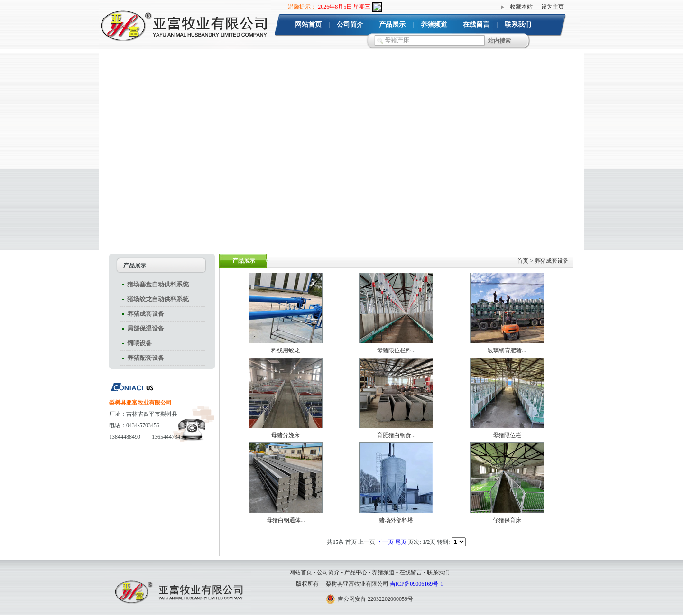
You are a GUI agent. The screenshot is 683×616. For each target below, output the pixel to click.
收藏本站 (521, 7)
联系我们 (518, 24)
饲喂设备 (139, 343)
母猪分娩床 (286, 435)
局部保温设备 (146, 328)
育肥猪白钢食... (396, 435)
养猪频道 (434, 24)
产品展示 (392, 24)
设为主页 (553, 7)
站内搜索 (499, 41)
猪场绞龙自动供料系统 (158, 299)
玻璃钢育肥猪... (507, 350)
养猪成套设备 (146, 314)
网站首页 (308, 24)
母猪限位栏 (507, 435)
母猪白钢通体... (286, 520)
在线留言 (476, 24)
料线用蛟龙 (286, 350)
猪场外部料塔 (396, 520)
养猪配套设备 (146, 358)
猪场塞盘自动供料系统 (158, 284)
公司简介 (350, 24)
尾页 (401, 542)
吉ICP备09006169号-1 (417, 584)
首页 (523, 261)
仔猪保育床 (507, 520)
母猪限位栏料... (396, 350)
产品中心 (356, 572)
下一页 (386, 542)
